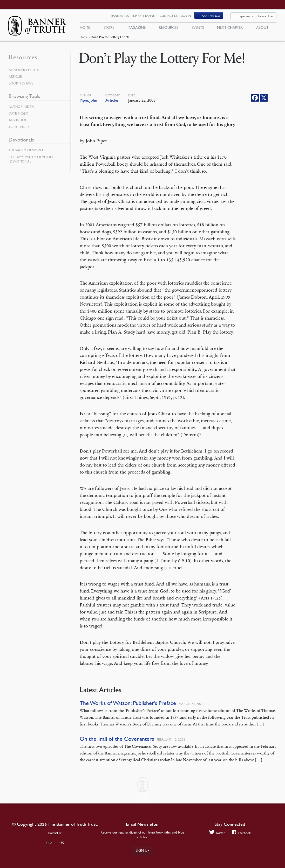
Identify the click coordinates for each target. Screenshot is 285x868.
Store (109, 29)
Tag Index (18, 123)
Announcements (25, 73)
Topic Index (20, 130)
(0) (214, 17)
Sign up (142, 850)
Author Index (22, 110)
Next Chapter (230, 29)
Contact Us (171, 17)
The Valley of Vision (27, 153)
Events (198, 29)
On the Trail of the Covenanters (117, 742)
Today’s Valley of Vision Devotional (31, 162)
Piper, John (88, 103)
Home (84, 40)
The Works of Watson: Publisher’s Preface (128, 706)
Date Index (19, 116)
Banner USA (123, 17)
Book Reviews (22, 86)
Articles (112, 103)
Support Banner (147, 17)
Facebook (242, 833)
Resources (168, 29)
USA (49, 843)
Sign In (189, 17)
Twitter (216, 833)
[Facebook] (255, 101)
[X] (264, 101)
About (262, 29)
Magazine (137, 29)
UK (62, 843)
